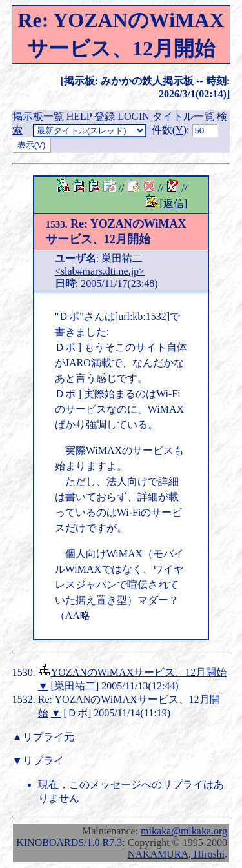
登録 (105, 116)
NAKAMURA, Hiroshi (176, 854)
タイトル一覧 (183, 116)
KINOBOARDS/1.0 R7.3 (69, 843)
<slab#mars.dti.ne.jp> (100, 271)
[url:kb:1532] (142, 316)
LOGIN (134, 116)
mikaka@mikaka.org (184, 831)
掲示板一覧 (38, 116)
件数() (169, 130)
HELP (79, 116)
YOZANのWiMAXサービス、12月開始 (139, 672)
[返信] (174, 203)
